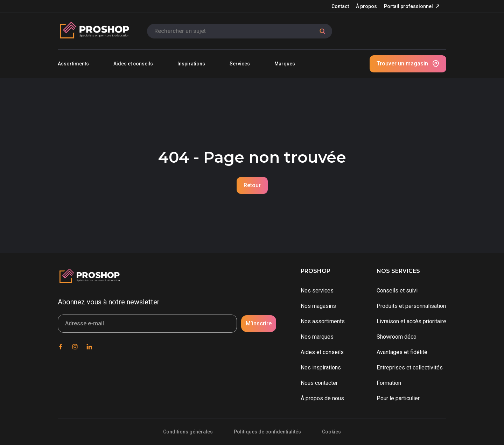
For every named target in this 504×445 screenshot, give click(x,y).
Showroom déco (397, 337)
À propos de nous (322, 398)
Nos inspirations (321, 368)
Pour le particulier (398, 398)
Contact (340, 6)
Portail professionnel (408, 6)
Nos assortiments (323, 321)
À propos (366, 6)
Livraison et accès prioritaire (411, 321)
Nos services (317, 291)
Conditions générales (188, 432)
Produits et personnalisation (411, 306)
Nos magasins (318, 306)
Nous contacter (319, 383)
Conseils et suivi (397, 291)
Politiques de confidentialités (267, 432)
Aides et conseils (322, 352)
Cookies (331, 432)
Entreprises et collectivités (410, 368)
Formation (389, 383)
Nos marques (317, 337)
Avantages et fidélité (402, 352)
